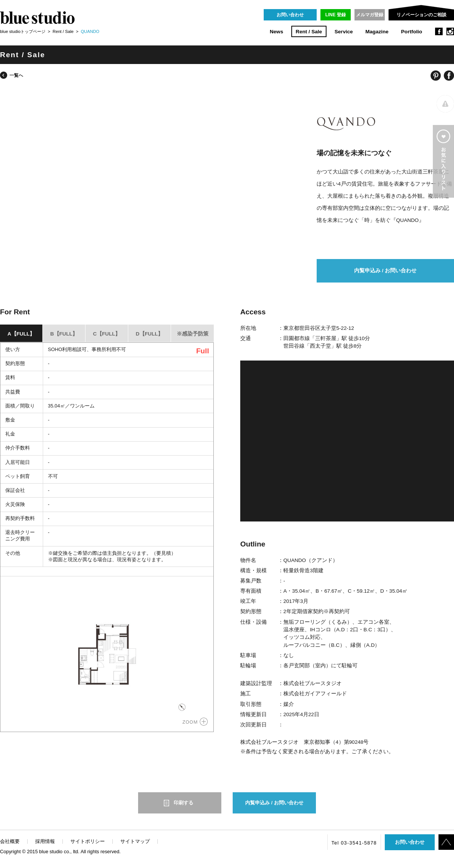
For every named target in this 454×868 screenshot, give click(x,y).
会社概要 (10, 841)
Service (344, 32)
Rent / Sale (309, 32)
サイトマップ (135, 841)
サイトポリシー (88, 841)
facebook (439, 31)
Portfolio (412, 32)
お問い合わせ (290, 15)
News (277, 32)
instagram (450, 31)
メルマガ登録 (370, 15)
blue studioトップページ (23, 31)
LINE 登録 (336, 15)
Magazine (377, 32)
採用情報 (45, 841)
